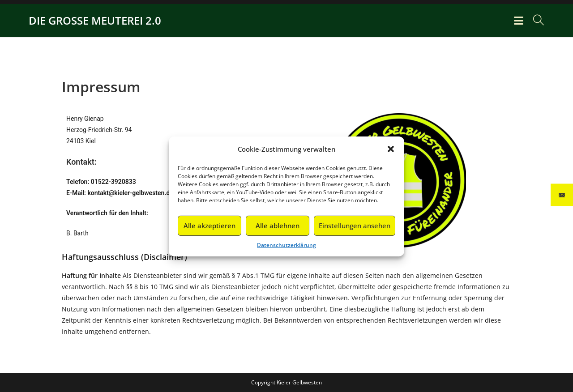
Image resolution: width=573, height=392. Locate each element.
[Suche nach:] (535, 20)
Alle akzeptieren (210, 229)
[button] (391, 152)
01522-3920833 (113, 182)
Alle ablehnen (278, 229)
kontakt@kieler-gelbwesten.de (130, 193)
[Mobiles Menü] (520, 20)
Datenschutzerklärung (286, 248)
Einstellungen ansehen (355, 229)
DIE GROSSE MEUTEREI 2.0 (95, 20)
